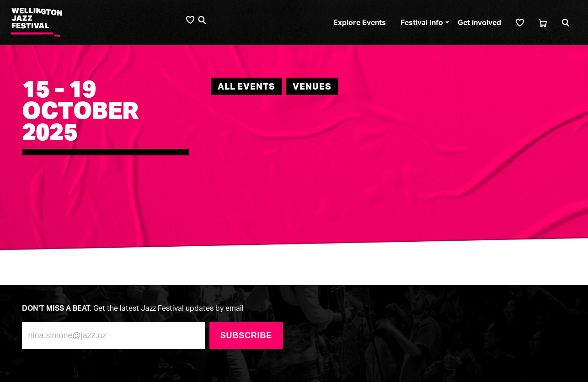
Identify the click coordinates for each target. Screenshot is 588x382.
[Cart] (543, 23)
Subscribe (246, 335)
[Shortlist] (520, 23)
